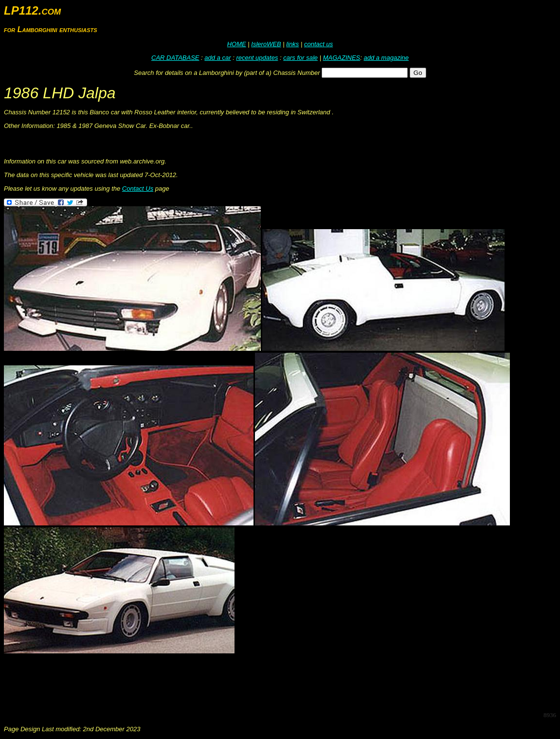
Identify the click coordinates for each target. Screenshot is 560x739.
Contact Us (138, 189)
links (292, 44)
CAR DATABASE (175, 58)
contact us (318, 44)
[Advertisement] (181, 682)
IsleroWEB (266, 44)
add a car (217, 58)
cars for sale (300, 58)
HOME (237, 44)
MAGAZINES (342, 58)
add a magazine (386, 58)
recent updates (257, 58)
